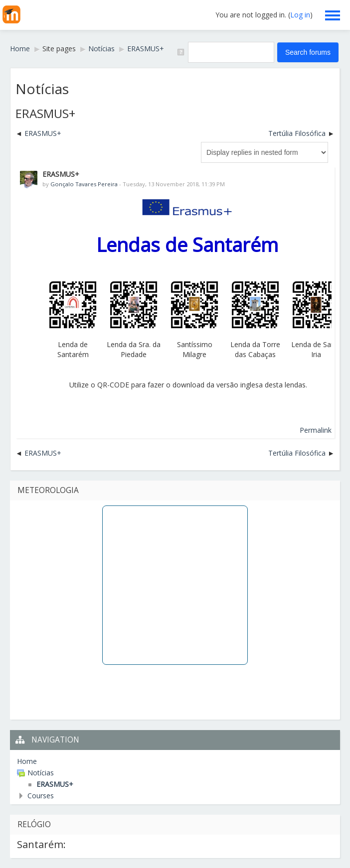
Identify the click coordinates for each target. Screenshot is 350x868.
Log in (300, 15)
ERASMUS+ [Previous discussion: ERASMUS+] (43, 133)
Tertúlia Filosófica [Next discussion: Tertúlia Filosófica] (297, 133)
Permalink (316, 430)
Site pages (59, 49)
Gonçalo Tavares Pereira (84, 184)
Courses (41, 796)
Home (27, 761)
